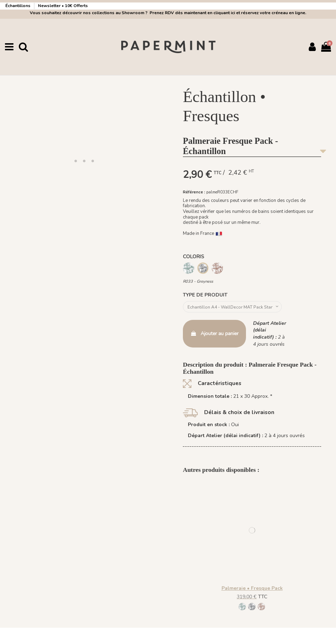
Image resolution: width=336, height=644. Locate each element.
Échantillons (18, 6)
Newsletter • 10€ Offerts (63, 6)
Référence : (194, 192)
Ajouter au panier (214, 335)
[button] (75, 160)
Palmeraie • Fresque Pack (252, 590)
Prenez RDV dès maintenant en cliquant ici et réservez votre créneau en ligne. (227, 13)
